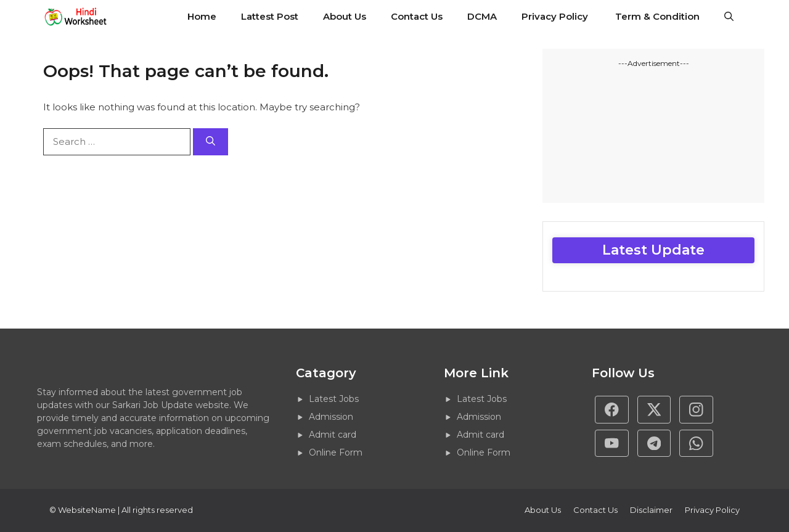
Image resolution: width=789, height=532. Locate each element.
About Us (345, 16)
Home (202, 16)
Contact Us (417, 16)
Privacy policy (712, 510)
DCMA (482, 16)
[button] (729, 17)
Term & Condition (657, 16)
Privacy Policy (556, 16)
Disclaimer (651, 510)
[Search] (211, 142)
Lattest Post (270, 16)
